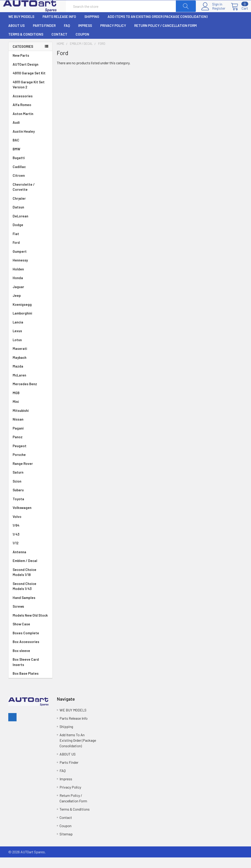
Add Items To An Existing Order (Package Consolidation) (158, 27)
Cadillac (30, 177)
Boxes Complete (26, 643)
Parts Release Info (59, 27)
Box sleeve (21, 661)
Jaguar (30, 297)
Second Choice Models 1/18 (24, 583)
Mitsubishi (30, 421)
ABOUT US (16, 36)
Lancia (30, 333)
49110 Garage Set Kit (29, 84)
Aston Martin (30, 124)
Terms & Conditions (26, 45)
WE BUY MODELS (21, 27)
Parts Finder (44, 36)
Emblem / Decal (30, 571)
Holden (30, 280)
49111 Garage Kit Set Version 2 (29, 95)
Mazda (30, 377)
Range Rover (30, 474)
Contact (59, 45)
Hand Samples (24, 608)
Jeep (30, 306)
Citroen (30, 186)
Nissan (30, 430)
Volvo (30, 527)
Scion (17, 492)
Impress (85, 36)
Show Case (21, 635)
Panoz (18, 447)
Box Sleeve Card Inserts (26, 673)
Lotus (30, 350)
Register (213, 14)
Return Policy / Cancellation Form (165, 36)
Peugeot (30, 456)
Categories (23, 57)
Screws (18, 617)
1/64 (30, 536)
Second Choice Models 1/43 (24, 597)
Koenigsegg (30, 315)
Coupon (82, 45)
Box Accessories (26, 652)
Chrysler (30, 209)
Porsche (30, 465)
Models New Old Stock (30, 626)
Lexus (30, 341)
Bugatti (30, 168)
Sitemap (66, 844)
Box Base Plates (26, 684)
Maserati (30, 359)
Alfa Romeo (30, 115)
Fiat (30, 244)
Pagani (30, 439)
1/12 (30, 554)
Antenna (30, 563)
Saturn (18, 483)
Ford (30, 253)
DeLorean (30, 227)
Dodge (30, 235)
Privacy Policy (113, 36)
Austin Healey (30, 142)
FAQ (67, 36)
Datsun (30, 218)
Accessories (23, 107)
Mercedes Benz (30, 395)
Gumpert (30, 262)
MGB (30, 403)
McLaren (30, 386)
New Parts (21, 66)
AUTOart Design (26, 75)
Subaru (30, 501)
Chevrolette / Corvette (30, 198)
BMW (30, 160)
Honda (30, 288)
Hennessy (30, 271)
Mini (30, 412)
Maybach (30, 368)
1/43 (30, 545)
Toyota (30, 510)
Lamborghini (30, 324)
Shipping (92, 27)
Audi (30, 133)
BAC (16, 151)
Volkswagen (30, 518)
